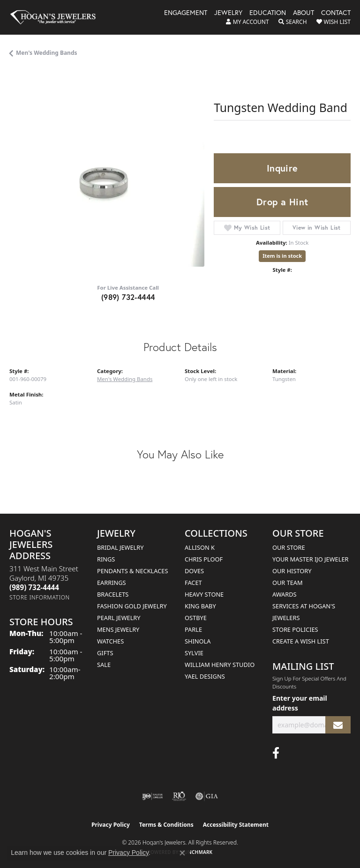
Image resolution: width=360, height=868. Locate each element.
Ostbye (196, 618)
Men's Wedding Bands (47, 53)
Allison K (200, 547)
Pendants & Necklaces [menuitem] (132, 571)
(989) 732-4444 (128, 297)
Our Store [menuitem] (289, 547)
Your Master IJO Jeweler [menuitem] (311, 559)
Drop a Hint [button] (282, 202)
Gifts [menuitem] (105, 653)
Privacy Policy (111, 825)
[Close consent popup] (182, 853)
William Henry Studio (220, 665)
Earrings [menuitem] (112, 583)
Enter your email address (300, 703)
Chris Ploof (204, 559)
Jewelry (228, 13)
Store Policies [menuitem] (295, 629)
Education (268, 13)
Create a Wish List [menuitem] (301, 641)
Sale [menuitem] (104, 665)
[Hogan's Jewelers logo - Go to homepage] (57, 17)
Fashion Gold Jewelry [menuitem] (132, 606)
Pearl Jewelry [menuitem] (119, 618)
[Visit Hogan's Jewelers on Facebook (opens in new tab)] (276, 753)
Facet (193, 583)
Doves (194, 571)
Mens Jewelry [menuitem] (118, 629)
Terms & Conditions (166, 825)
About (304, 13)
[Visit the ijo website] (153, 796)
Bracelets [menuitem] (113, 594)
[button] (247, 22)
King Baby (200, 606)
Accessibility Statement (236, 825)
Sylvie (194, 653)
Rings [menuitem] (106, 559)
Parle (193, 629)
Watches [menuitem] (110, 641)
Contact (336, 13)
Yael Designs (205, 676)
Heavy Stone (204, 594)
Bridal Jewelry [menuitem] (120, 547)
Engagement (186, 13)
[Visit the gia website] (207, 796)
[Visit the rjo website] (179, 796)
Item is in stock (282, 256)
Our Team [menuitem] (288, 583)
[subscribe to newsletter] (338, 725)
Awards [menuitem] (285, 594)
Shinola (198, 641)
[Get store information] (40, 597)
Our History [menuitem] (292, 571)
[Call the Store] (34, 587)
